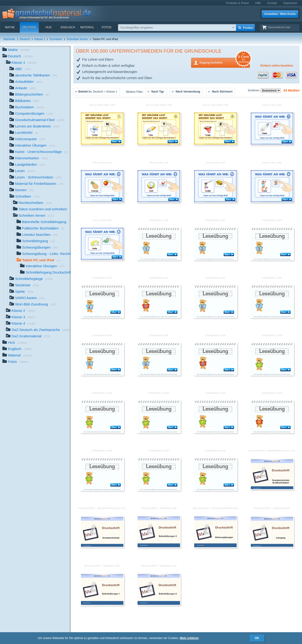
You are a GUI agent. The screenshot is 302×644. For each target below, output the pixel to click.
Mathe (10, 27)
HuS (48, 27)
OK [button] (257, 638)
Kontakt (272, 3)
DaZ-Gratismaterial (28, 337)
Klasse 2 (21, 311)
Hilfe (258, 3)
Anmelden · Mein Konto (280, 14)
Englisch (68, 27)
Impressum (290, 3)
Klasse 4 (21, 324)
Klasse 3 (21, 317)
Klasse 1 (40, 39)
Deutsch (29, 27)
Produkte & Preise (237, 3)
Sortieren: (254, 90)
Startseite (9, 39)
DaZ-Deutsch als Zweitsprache (38, 330)
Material (87, 27)
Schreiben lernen (77, 39)
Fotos (107, 27)
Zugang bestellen (225, 62)
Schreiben (56, 39)
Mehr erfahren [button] (189, 638)
